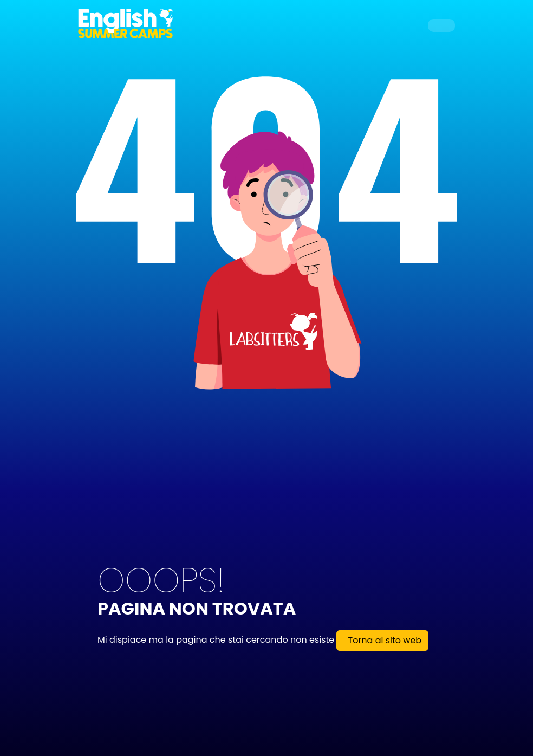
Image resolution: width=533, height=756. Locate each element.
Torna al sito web (385, 640)
